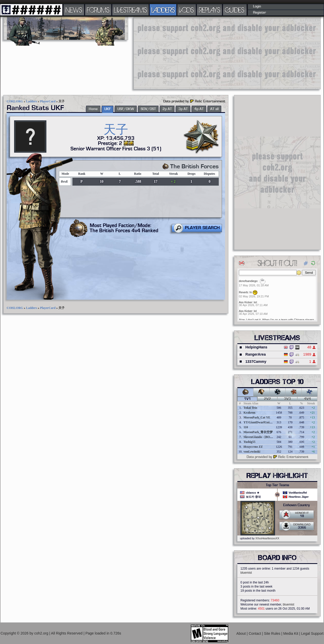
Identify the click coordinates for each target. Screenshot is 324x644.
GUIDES (235, 10)
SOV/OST (148, 109)
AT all (214, 109)
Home (93, 109)
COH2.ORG (15, 101)
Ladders (32, 101)
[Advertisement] (215, 53)
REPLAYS (210, 10)
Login (257, 6)
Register (260, 13)
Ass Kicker (246, 302)
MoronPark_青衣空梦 (258, 432)
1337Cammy (256, 362)
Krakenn (249, 413)
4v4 (307, 399)
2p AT (167, 109)
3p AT (183, 109)
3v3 (287, 399)
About (241, 633)
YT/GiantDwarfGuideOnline (262, 422)
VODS (187, 10)
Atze (242, 320)
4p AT (199, 109)
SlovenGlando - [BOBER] (260, 437)
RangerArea (255, 354)
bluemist (246, 573)
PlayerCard (48, 101)
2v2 (267, 399)
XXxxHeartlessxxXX (267, 538)
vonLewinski (252, 452)
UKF (108, 109)
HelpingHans (256, 347)
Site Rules (273, 633)
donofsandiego (248, 281)
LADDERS (163, 10)
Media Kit (291, 633)
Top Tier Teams (277, 485)
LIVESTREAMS (130, 10)
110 (246, 427)
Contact (255, 633)
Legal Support (312, 633)
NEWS (74, 10)
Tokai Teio (250, 408)
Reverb (243, 292)
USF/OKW (126, 109)
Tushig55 (249, 442)
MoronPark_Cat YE (257, 417)
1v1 (247, 399)
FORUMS (98, 10)
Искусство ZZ (253, 447)
